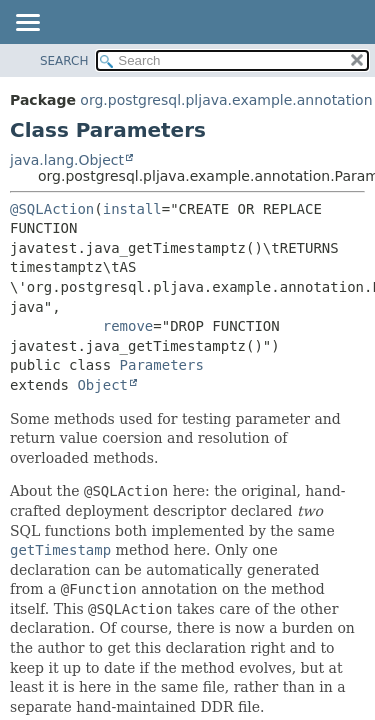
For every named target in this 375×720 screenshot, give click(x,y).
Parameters (162, 365)
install (132, 209)
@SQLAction (52, 209)
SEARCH (64, 61)
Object (102, 385)
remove (128, 326)
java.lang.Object (67, 160)
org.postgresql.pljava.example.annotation (226, 100)
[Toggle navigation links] (27, 24)
